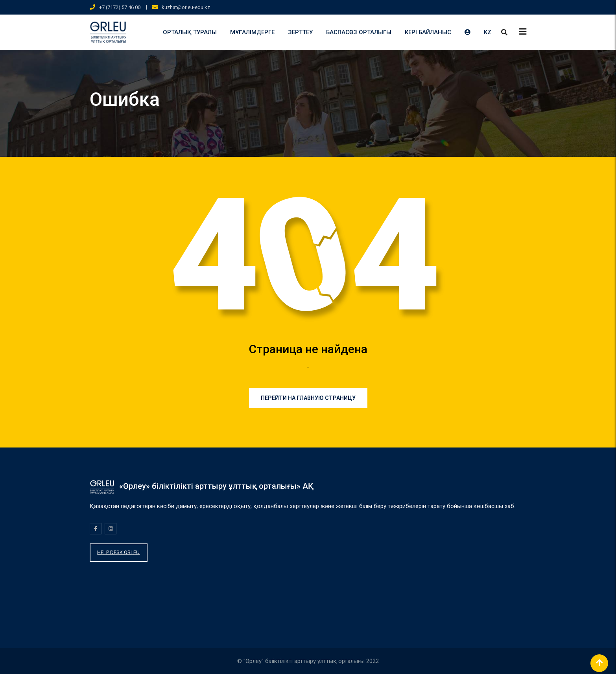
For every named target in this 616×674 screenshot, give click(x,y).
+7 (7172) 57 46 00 (120, 7)
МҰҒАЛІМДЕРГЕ (252, 32)
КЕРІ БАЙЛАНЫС (428, 32)
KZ (488, 32)
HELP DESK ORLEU (118, 552)
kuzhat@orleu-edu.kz (186, 7)
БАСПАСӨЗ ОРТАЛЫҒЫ (359, 32)
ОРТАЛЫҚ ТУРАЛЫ (190, 32)
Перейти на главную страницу (308, 398)
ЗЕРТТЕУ (300, 32)
